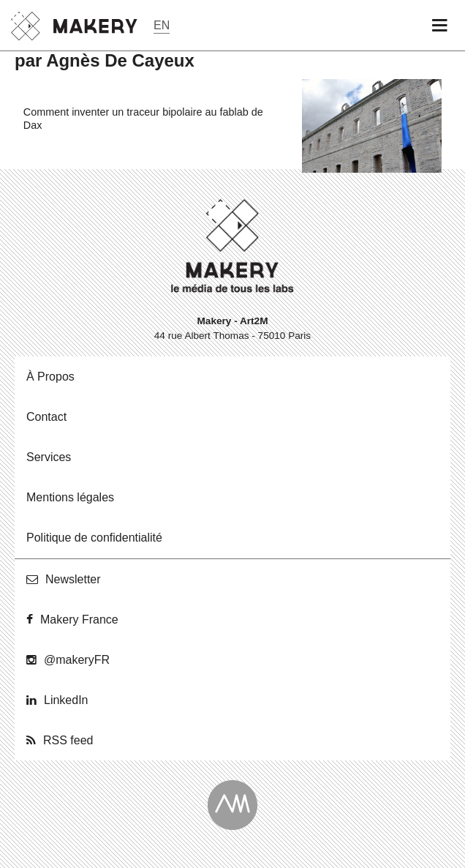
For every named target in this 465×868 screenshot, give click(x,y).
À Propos (50, 377)
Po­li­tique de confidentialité (94, 538)
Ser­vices (49, 457)
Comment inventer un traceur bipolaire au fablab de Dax (143, 119)
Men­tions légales (70, 497)
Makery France (79, 620)
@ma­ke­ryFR (77, 660)
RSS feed (68, 740)
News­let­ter (73, 579)
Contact (46, 417)
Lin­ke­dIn (66, 700)
